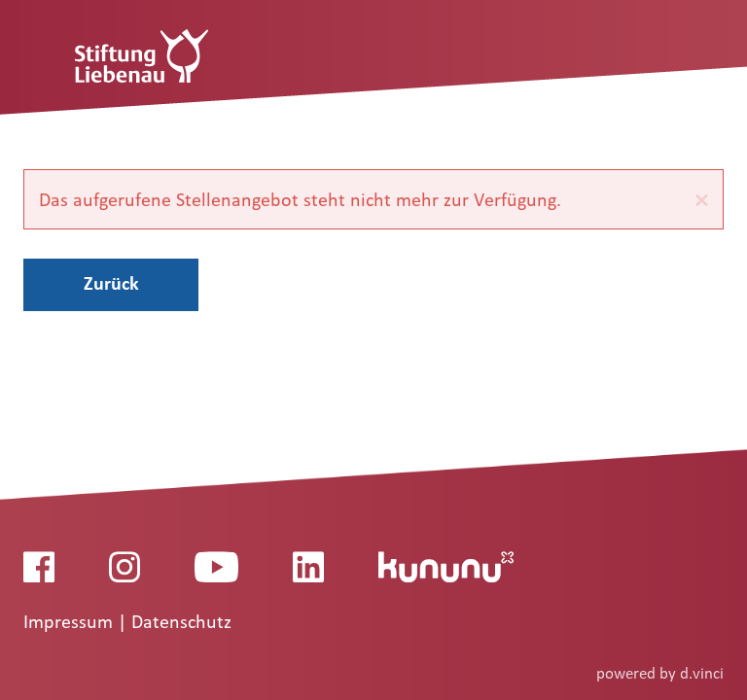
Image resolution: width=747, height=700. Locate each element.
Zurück (111, 283)
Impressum (71, 622)
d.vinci (702, 673)
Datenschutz (181, 622)
